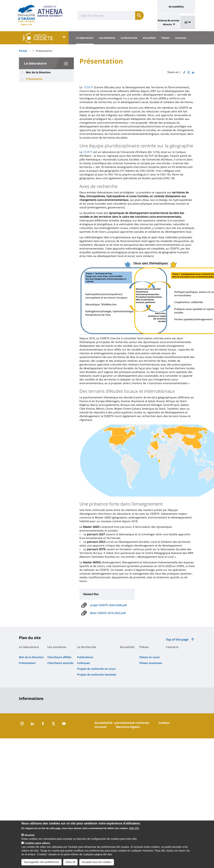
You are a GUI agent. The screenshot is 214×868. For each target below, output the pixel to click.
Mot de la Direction (38, 72)
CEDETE (89, 87)
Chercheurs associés (60, 663)
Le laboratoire (85, 38)
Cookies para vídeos (37, 845)
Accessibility (176, 7)
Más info (134, 830)
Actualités (149, 38)
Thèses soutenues (151, 663)
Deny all (70, 864)
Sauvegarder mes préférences (41, 864)
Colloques (84, 663)
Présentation (34, 79)
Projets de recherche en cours (96, 669)
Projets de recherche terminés (97, 675)
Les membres (107, 38)
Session (30, 837)
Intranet (101, 727)
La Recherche (129, 38)
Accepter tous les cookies (97, 864)
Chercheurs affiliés (59, 657)
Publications (85, 657)
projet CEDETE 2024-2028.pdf (108, 605)
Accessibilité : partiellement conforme (122, 723)
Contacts (181, 38)
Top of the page (177, 639)
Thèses (165, 38)
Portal (23, 51)
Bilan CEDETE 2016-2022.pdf (108, 613)
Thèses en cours (149, 657)
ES (188, 22)
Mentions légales (128, 727)
